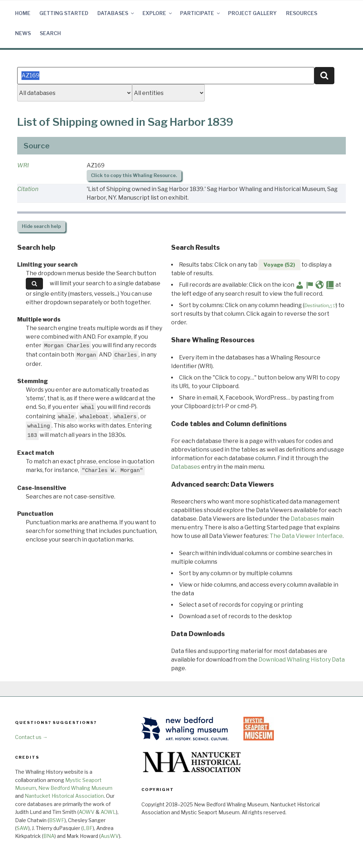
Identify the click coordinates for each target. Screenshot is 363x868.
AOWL (108, 812)
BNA (49, 836)
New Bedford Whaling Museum (75, 788)
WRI (23, 165)
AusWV (110, 836)
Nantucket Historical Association (64, 796)
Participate (200, 13)
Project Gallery (252, 13)
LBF (88, 828)
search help (41, 226)
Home (23, 13)
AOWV (87, 812)
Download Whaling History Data (302, 660)
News (23, 33)
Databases (116, 13)
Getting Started (64, 13)
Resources (302, 13)
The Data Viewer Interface (306, 536)
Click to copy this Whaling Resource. (134, 175)
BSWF (57, 820)
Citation (28, 189)
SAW (22, 828)
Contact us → (31, 737)
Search (50, 33)
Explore (158, 13)
